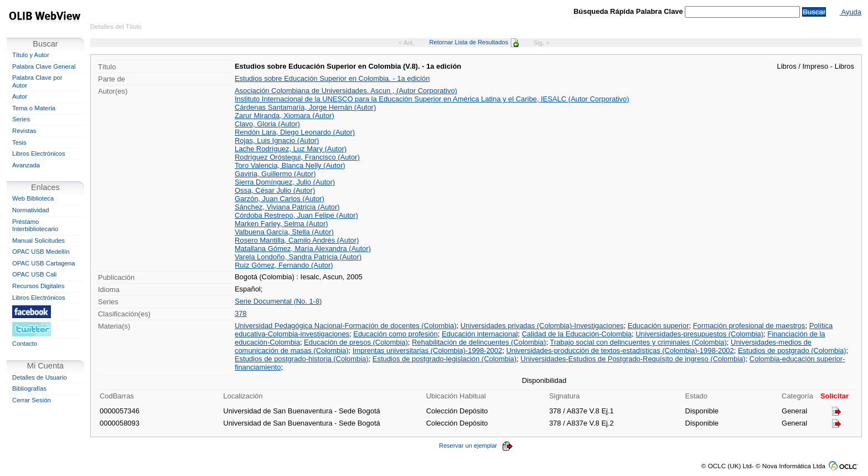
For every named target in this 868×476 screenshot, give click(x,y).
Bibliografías (29, 388)
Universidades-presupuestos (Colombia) (699, 334)
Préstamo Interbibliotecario (35, 226)
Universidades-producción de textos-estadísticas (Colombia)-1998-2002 (620, 350)
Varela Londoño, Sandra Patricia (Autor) (298, 257)
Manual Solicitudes (38, 240)
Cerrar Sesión (32, 400)
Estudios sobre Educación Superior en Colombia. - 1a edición (332, 78)
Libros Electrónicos (39, 153)
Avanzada (26, 165)
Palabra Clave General (44, 66)
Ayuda (851, 12)
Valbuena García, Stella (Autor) (284, 232)
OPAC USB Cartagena (44, 263)
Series (21, 119)
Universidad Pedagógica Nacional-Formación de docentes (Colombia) (346, 326)
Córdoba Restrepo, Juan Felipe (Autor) (296, 215)
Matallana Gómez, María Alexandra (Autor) (303, 249)
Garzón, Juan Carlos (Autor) (280, 199)
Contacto (25, 344)
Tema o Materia (34, 108)
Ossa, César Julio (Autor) (275, 190)
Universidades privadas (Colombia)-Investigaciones (542, 326)
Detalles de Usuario (40, 377)
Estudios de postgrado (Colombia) (792, 350)
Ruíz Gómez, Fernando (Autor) (284, 265)
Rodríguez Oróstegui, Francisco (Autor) (297, 157)
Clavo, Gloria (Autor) (267, 124)
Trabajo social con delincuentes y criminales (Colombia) (638, 342)
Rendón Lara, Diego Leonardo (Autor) (295, 132)
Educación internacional (480, 334)
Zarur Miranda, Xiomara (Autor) (285, 116)
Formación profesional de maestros (749, 326)
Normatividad (31, 210)
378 (241, 313)
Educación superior (658, 326)
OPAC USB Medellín (41, 252)
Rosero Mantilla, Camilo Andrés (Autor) (297, 240)
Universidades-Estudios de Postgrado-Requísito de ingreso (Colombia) (633, 359)
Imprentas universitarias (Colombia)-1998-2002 (427, 350)
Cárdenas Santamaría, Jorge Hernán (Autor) (305, 107)
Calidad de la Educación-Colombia (577, 334)
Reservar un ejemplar (476, 446)
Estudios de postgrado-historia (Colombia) (302, 359)
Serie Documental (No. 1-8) (278, 301)
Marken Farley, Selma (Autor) (281, 224)
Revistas (24, 131)
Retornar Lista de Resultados (474, 42)
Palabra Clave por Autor (37, 81)
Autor (20, 96)
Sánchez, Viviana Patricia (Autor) (287, 207)
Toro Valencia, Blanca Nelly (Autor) (290, 165)
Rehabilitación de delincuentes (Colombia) (479, 342)
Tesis (19, 142)
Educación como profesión (395, 334)
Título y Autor (31, 55)
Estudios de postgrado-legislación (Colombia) (445, 359)
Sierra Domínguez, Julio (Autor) (285, 182)
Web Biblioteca (33, 198)
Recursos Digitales (38, 286)
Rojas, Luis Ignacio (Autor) (277, 140)
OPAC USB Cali (34, 274)
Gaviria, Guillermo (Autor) (275, 174)
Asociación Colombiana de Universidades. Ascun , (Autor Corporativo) (346, 91)
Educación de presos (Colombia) (356, 342)
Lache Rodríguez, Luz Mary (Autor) (291, 149)
